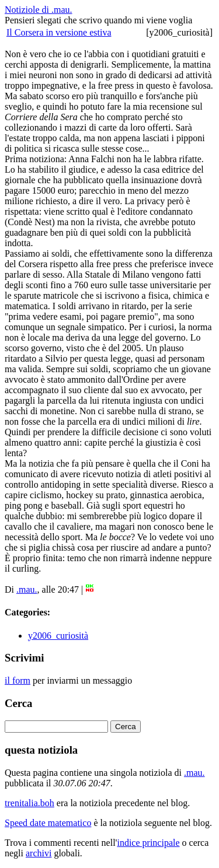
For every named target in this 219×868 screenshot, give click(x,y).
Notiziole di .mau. (39, 10)
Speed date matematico (48, 823)
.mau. (27, 589)
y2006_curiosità (58, 636)
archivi (39, 853)
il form (18, 680)
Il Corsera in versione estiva (59, 32)
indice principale (148, 843)
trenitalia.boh (29, 803)
